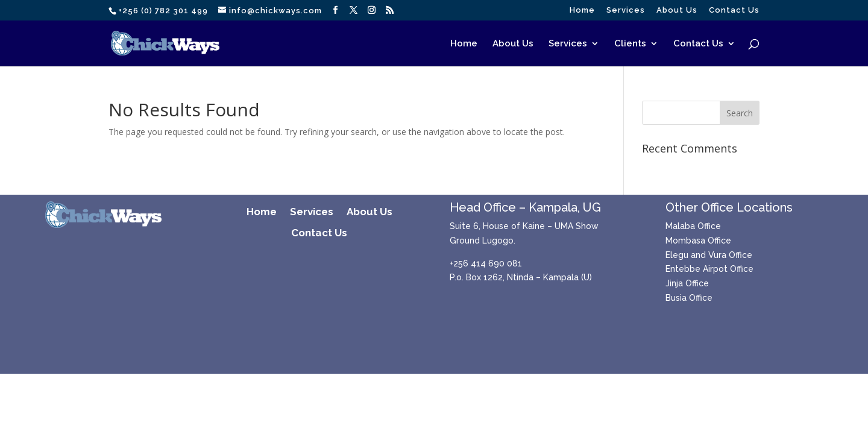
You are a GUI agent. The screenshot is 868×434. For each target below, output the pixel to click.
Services (626, 10)
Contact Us (734, 10)
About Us (677, 10)
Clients (630, 44)
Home (582, 10)
